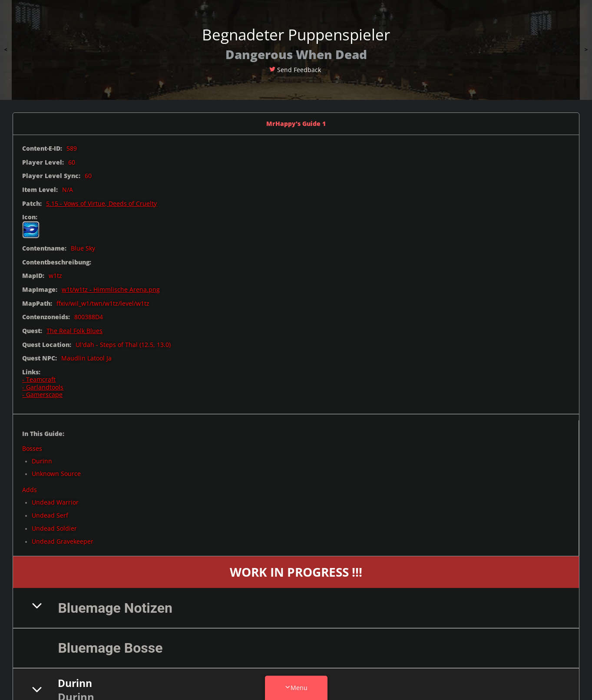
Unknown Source (56, 474)
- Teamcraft (39, 379)
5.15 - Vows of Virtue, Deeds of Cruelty (101, 203)
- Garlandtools (43, 387)
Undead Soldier (54, 528)
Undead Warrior (55, 502)
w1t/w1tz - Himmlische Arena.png (111, 289)
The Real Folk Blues (74, 331)
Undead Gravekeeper (63, 541)
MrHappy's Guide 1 (296, 124)
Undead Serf (50, 515)
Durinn (42, 461)
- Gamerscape (42, 395)
